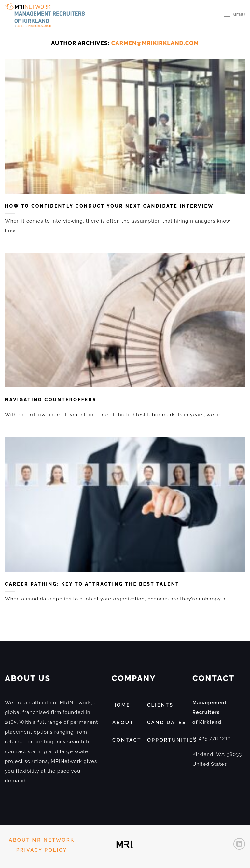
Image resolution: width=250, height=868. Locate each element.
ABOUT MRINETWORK (42, 840)
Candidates (167, 723)
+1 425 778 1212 (211, 738)
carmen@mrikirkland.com (155, 43)
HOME (121, 705)
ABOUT (123, 723)
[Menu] (234, 15)
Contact (127, 740)
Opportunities (172, 740)
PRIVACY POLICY (42, 850)
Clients (160, 705)
